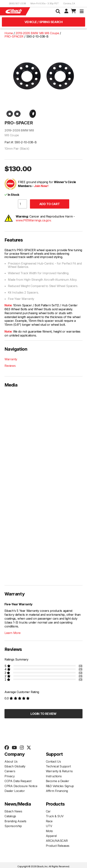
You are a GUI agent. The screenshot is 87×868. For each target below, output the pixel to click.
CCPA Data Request (18, 781)
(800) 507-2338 (17, 3)
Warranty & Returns (59, 771)
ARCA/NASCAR (57, 841)
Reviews (10, 366)
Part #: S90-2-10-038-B (20, 142)
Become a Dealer (58, 781)
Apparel (51, 836)
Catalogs (10, 816)
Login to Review (43, 714)
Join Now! (41, 186)
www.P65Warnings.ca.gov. (34, 220)
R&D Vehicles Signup (60, 786)
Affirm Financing (57, 791)
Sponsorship (13, 826)
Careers (10, 771)
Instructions (54, 776)
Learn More (13, 633)
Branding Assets (15, 821)
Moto (49, 831)
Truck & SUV (55, 816)
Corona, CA (69, 3)
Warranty (11, 359)
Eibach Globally (15, 766)
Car (48, 811)
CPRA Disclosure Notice (21, 786)
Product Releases (58, 846)
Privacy (10, 776)
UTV (49, 826)
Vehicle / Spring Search (44, 22)
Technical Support (58, 766)
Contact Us (53, 761)
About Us (11, 761)
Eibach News (13, 811)
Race (49, 821)
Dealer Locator (15, 791)
